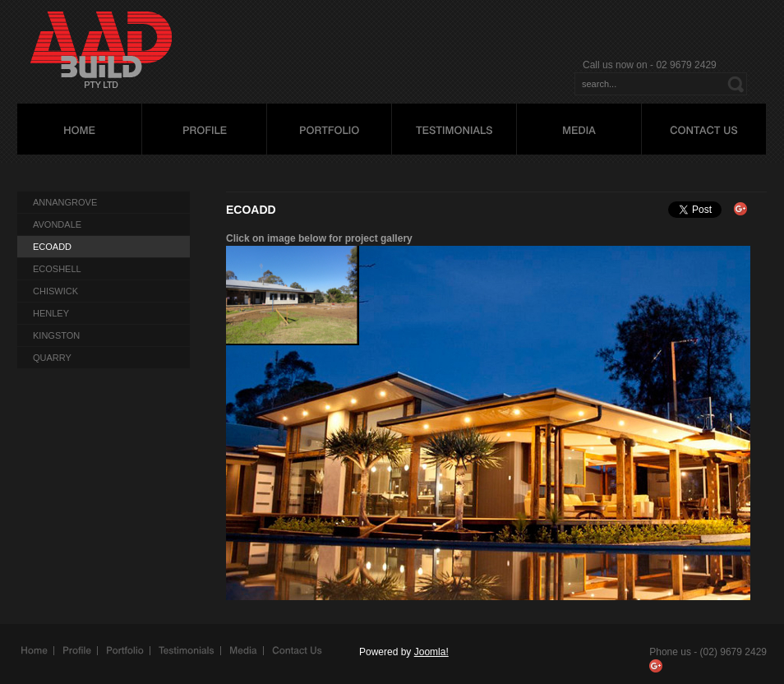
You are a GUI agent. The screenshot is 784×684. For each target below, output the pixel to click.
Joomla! (431, 652)
